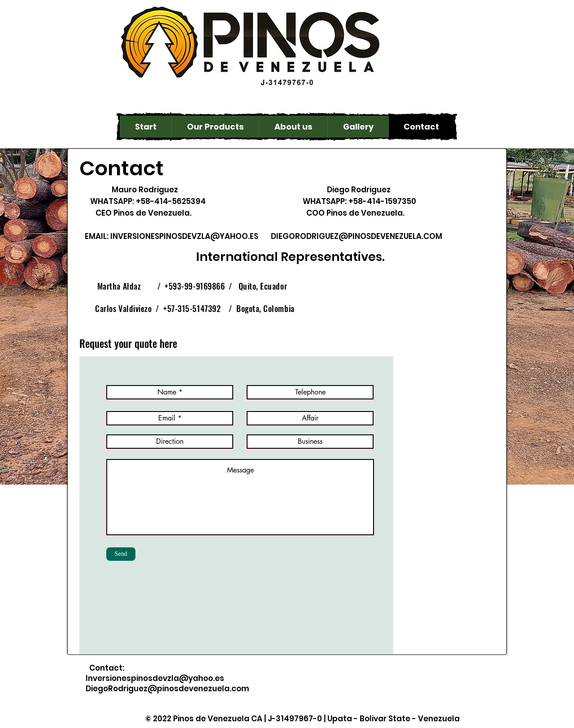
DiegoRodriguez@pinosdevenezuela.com (167, 689)
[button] (215, 127)
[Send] (121, 554)
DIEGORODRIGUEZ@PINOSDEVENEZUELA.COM (357, 236)
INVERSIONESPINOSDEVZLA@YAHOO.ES (184, 236)
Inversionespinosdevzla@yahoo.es (155, 678)
